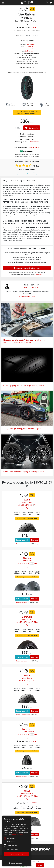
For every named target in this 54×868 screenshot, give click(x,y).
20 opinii (34, 803)
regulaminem (39, 274)
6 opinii (34, 741)
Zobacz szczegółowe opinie (27, 173)
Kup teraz (35, 540)
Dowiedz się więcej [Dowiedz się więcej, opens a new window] (18, 834)
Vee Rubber (31, 45)
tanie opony (29, 51)
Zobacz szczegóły (22, 540)
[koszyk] (51, 2)
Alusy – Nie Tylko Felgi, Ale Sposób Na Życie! (22, 429)
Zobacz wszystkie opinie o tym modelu (27, 268)
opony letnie (29, 49)
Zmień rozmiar (20, 36)
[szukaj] (47, 2)
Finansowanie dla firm (23, 544)
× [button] (29, 818)
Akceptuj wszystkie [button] (16, 854)
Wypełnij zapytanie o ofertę (27, 297)
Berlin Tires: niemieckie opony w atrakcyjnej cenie (24, 472)
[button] (17, 863)
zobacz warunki (34, 142)
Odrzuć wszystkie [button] (17, 859)
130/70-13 (30, 47)
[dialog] (17, 841)
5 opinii (34, 27)
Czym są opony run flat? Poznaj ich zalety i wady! (24, 385)
